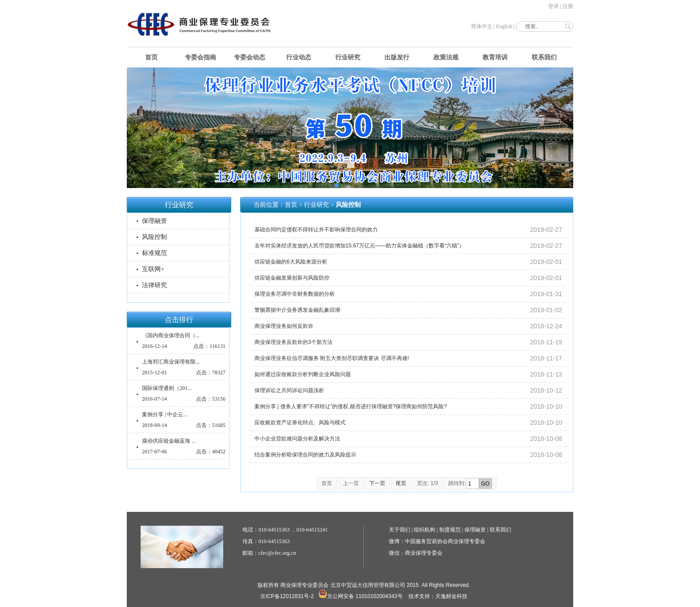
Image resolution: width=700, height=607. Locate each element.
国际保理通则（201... (167, 388)
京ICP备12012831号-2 (287, 596)
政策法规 (446, 57)
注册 (568, 6)
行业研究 (348, 57)
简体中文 (482, 26)
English (504, 26)
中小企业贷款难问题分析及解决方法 (297, 439)
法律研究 (154, 285)
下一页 (377, 483)
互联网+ (153, 269)
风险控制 (154, 237)
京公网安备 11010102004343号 (360, 596)
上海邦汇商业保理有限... (171, 362)
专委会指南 (200, 57)
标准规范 (154, 253)
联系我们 (544, 57)
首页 (151, 57)
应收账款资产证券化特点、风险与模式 (300, 423)
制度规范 (450, 530)
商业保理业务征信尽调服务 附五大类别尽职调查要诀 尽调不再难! (332, 358)
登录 (554, 6)
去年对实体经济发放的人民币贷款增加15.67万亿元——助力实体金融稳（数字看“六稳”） (359, 246)
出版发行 (397, 57)
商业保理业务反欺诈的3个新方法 (294, 342)
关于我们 (400, 530)
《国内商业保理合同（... (171, 335)
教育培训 (495, 57)
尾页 (401, 483)
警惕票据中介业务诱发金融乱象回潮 (297, 310)
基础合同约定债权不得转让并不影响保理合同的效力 (316, 230)
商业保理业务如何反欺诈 (284, 326)
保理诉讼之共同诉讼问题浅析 (289, 390)
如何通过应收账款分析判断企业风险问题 (303, 374)
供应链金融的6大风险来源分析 (291, 262)
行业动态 (299, 57)
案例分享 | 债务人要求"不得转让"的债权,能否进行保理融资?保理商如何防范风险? (351, 406)
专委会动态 (250, 57)
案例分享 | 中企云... (165, 414)
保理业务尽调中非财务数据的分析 (295, 294)
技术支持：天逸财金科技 (438, 596)
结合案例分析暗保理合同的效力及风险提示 (305, 455)
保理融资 (154, 221)
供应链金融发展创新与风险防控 (292, 278)
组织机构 (425, 530)
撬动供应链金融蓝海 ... (169, 441)
